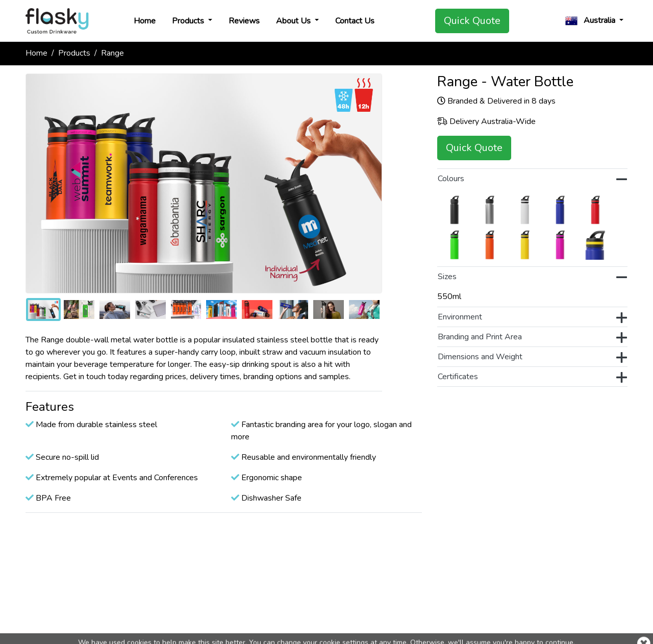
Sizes (532, 278)
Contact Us (355, 21)
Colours (532, 180)
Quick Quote (472, 21)
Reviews (244, 21)
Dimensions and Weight (532, 358)
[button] (594, 21)
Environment (532, 318)
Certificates (532, 378)
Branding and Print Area (532, 338)
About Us (294, 21)
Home (145, 21)
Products (189, 21)
